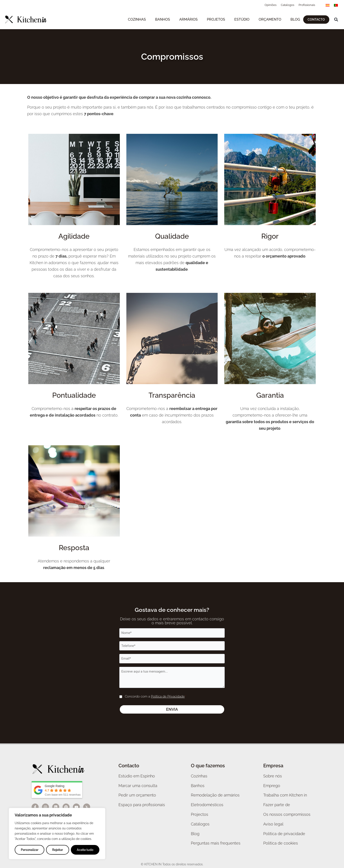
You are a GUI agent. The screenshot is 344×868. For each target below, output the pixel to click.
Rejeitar (58, 850)
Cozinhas (137, 19)
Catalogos (288, 5)
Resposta (74, 548)
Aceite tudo (85, 850)
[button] (336, 20)
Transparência (172, 395)
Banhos (163, 19)
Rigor (270, 236)
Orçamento (270, 19)
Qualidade (172, 236)
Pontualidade (74, 395)
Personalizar (30, 850)
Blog (295, 19)
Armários (188, 19)
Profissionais (307, 5)
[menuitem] (328, 5)
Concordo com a (155, 697)
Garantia (270, 395)
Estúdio (242, 19)
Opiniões (271, 5)
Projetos (216, 19)
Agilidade (74, 236)
